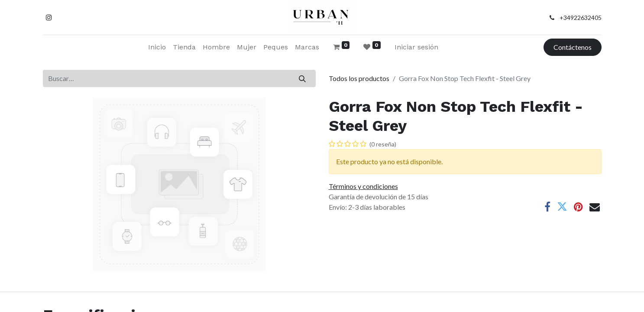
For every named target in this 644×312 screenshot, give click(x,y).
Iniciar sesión (416, 47)
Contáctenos (573, 47)
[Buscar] (302, 78)
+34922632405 (581, 18)
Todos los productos (359, 78)
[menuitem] (157, 47)
